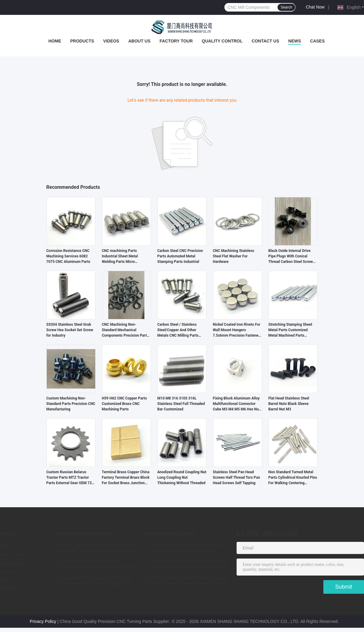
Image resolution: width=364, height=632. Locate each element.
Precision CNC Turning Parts (84, 534)
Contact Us (266, 41)
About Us (139, 41)
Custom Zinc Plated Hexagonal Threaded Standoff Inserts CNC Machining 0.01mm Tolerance (188, 565)
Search (286, 7)
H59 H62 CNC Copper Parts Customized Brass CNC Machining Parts (125, 404)
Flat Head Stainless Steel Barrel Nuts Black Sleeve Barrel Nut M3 (289, 404)
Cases (317, 41)
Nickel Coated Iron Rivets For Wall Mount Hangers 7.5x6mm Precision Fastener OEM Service (237, 330)
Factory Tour (176, 41)
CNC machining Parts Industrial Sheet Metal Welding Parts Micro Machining (120, 257)
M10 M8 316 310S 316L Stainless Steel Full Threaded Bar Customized (181, 404)
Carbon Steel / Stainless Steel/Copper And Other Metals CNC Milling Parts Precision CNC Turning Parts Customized (181, 330)
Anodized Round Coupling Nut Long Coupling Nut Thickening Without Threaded (182, 477)
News (295, 41)
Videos (111, 41)
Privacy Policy (43, 621)
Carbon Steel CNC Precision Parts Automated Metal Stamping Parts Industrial (180, 256)
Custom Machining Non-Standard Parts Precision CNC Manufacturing (71, 404)
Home (55, 41)
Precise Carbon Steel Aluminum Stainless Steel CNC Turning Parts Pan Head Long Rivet (97, 549)
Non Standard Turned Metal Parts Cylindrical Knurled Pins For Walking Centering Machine (293, 478)
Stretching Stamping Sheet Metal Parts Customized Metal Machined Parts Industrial (290, 330)
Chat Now (315, 7)
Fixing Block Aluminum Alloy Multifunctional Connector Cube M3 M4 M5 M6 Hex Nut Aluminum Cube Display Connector (237, 404)
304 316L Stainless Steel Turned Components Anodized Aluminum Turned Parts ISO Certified (97, 565)
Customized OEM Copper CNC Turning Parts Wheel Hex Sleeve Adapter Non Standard (95, 582)
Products (82, 41)
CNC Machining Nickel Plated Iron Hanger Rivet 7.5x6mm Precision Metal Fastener (189, 581)
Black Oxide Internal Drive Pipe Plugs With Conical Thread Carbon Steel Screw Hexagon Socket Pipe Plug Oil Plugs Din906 (293, 257)
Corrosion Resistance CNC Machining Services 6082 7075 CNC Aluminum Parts (68, 256)
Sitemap (8, 589)
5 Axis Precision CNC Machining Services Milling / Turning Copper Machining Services (188, 549)
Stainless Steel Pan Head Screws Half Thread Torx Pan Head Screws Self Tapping (237, 477)
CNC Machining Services (171, 534)
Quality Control (222, 41)
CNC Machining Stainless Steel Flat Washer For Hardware (234, 256)
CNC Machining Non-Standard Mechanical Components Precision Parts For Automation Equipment (125, 330)
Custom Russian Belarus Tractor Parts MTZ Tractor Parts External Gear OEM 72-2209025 (70, 478)
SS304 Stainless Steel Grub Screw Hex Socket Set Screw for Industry (70, 330)
